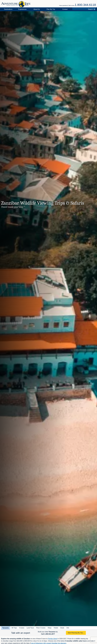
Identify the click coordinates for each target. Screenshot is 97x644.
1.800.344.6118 (85, 5)
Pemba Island (53, 639)
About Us (37, 9)
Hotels (56, 628)
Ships (50, 628)
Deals (62, 628)
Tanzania (5, 628)
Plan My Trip (51, 9)
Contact (65, 9)
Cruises (22, 628)
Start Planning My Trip (75, 633)
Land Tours (30, 628)
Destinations (8, 9)
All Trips (14, 628)
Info (68, 628)
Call (48, 634)
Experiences (22, 9)
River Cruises (41, 628)
